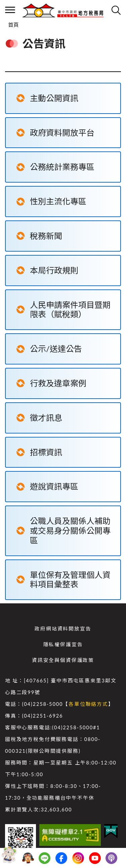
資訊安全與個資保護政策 (63, 660)
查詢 (116, 10)
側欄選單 (10, 10)
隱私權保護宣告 (63, 644)
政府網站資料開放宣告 (63, 629)
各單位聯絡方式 (88, 704)
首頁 (13, 25)
